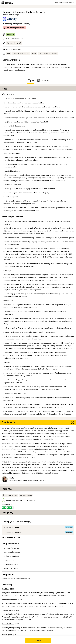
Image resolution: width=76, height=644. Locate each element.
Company (43, 81)
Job (31, 81)
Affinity (40, 12)
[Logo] (7, 3)
